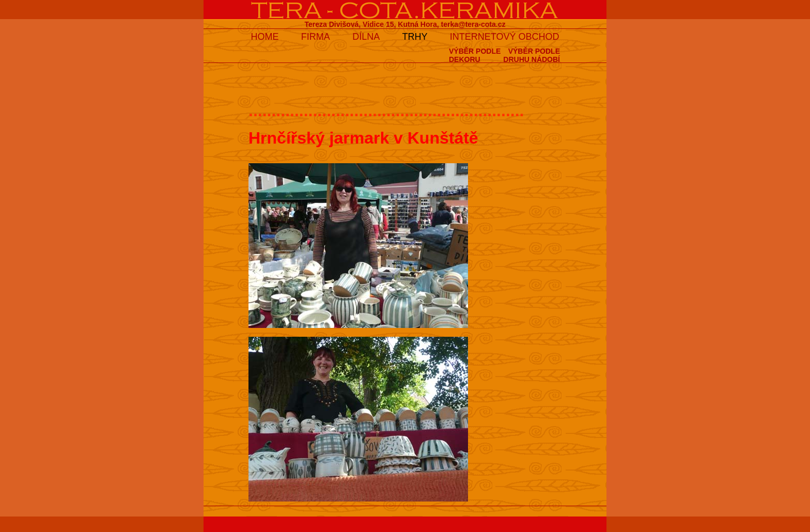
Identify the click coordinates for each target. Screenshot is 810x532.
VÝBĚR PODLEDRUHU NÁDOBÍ (532, 55)
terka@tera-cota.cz (473, 24)
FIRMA (316, 37)
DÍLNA (366, 37)
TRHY (415, 37)
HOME (264, 37)
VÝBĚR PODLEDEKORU (475, 55)
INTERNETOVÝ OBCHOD (505, 37)
